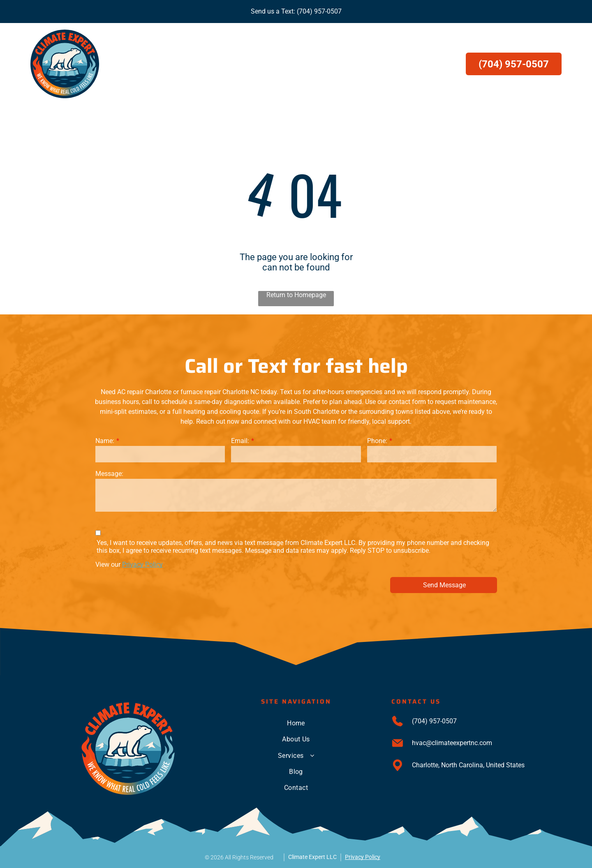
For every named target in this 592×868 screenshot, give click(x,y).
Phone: (377, 441)
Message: (109, 474)
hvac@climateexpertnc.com (452, 743)
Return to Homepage (296, 295)
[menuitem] (213, 64)
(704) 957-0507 (319, 11)
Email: (240, 441)
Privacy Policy (142, 564)
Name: (105, 441)
